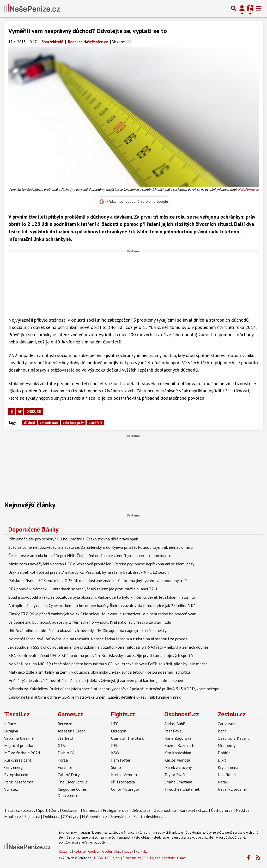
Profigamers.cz (116, 810)
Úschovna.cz (222, 810)
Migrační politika (19, 745)
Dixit (222, 760)
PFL (115, 745)
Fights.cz (123, 714)
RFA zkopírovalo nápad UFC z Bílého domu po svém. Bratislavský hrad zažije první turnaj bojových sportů (101, 655)
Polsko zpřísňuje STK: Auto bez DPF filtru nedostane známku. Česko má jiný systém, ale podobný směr (98, 580)
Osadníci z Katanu (234, 738)
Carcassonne (229, 724)
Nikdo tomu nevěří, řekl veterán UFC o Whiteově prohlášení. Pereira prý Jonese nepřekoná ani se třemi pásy (101, 564)
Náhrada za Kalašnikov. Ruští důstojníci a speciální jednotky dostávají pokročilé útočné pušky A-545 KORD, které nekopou (115, 689)
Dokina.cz (51, 816)
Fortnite (65, 767)
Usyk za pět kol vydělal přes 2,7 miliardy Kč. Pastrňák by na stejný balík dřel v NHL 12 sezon (89, 572)
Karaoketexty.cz (194, 810)
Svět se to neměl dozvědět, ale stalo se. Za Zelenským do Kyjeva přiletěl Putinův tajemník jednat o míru (101, 547)
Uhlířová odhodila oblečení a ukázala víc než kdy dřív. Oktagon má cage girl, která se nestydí (89, 630)
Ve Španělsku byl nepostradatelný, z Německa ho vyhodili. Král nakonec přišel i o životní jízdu (90, 622)
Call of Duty (69, 775)
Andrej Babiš (175, 724)
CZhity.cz (71, 816)
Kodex (129, 851)
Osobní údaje (112, 851)
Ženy (55, 810)
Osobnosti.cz (182, 714)
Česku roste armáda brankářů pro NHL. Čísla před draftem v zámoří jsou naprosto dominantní (90, 556)
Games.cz (70, 714)
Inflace (10, 724)
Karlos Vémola (124, 775)
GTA (61, 745)
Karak (223, 782)
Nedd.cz (243, 810)
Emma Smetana (178, 782)
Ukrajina (11, 731)
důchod (29, 423)
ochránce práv (73, 423)
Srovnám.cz (120, 816)
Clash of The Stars (128, 738)
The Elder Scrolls (73, 782)
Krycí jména (228, 767)
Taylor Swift (175, 775)
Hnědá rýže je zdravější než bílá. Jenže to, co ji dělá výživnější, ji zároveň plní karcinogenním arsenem (96, 680)
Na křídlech (228, 775)
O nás (181, 858)
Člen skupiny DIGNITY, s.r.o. (142, 858)
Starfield (65, 738)
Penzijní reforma (19, 782)
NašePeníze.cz (248, 190)
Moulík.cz (13, 816)
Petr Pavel (174, 731)
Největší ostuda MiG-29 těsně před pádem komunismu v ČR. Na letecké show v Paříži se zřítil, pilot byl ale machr (108, 664)
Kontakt (141, 851)
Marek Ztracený (178, 767)
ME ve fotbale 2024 (22, 753)
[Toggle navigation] (259, 8)
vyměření (95, 423)
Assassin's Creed (72, 731)
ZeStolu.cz (141, 810)
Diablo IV (66, 753)
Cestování (71, 810)
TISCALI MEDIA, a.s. (107, 858)
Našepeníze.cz (95, 816)
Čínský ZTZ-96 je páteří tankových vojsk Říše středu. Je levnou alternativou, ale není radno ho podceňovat (102, 614)
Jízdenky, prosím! (232, 789)
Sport (43, 810)
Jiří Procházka (123, 782)
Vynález (11, 789)
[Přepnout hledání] (234, 8)
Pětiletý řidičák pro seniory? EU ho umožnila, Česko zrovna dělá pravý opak (73, 539)
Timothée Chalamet (182, 789)
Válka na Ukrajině (19, 738)
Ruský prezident (18, 760)
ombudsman (49, 423)
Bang (222, 731)
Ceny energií (14, 767)
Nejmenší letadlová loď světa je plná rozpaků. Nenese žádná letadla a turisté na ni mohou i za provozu (99, 639)
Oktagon (119, 731)
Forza (63, 760)
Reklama (65, 851)
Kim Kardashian (178, 753)
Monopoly (227, 745)
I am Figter (121, 760)
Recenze (65, 724)
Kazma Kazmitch (179, 745)
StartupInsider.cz (148, 816)
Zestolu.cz (232, 714)
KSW (115, 753)
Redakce (80, 851)
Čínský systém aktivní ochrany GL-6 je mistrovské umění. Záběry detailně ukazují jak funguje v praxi (95, 697)
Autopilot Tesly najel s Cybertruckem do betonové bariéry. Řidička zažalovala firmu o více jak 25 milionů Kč (102, 605)
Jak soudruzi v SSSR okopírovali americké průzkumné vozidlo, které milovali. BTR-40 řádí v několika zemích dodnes (108, 647)
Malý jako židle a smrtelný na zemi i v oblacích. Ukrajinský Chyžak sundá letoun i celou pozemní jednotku (99, 672)
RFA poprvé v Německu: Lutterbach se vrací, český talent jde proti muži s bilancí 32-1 (83, 589)
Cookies (94, 851)
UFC (115, 724)
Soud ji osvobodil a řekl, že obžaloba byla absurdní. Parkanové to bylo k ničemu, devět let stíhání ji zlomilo (102, 597)
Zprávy (29, 810)
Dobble (224, 753)
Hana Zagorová (178, 738)
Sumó (116, 767)
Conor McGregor (125, 789)
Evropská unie (16, 775)
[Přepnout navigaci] (242, 8)
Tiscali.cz (17, 714)
